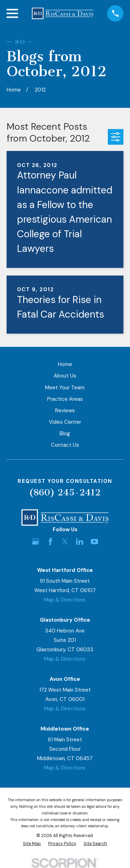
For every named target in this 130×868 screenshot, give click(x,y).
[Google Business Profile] (36, 541)
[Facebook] (50, 541)
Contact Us (65, 445)
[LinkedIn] (80, 541)
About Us (65, 376)
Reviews (65, 411)
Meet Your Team (65, 388)
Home (65, 364)
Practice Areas (65, 399)
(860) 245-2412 (65, 492)
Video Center (65, 422)
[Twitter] (65, 541)
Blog (65, 433)
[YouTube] (94, 541)
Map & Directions (65, 600)
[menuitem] (32, 844)
